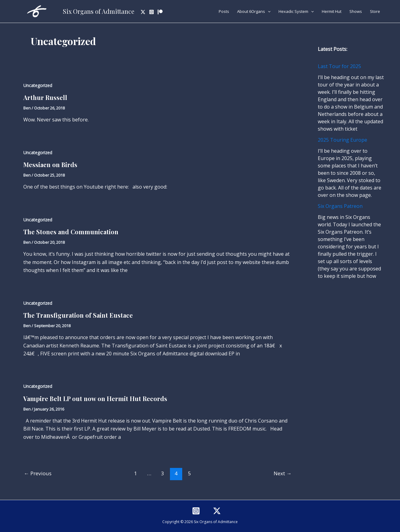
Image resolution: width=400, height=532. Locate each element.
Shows (356, 11)
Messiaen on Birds (50, 165)
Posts (224, 11)
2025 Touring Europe (342, 140)
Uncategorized (38, 85)
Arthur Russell (45, 97)
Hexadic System (296, 11)
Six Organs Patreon (340, 206)
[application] (268, 11)
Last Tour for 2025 (339, 66)
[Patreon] (160, 12)
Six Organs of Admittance (99, 11)
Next (283, 473)
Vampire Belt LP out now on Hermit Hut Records (95, 398)
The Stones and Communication (71, 232)
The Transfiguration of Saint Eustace (78, 315)
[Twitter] (143, 12)
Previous (38, 473)
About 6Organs (254, 11)
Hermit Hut (332, 11)
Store (375, 11)
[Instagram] (152, 12)
